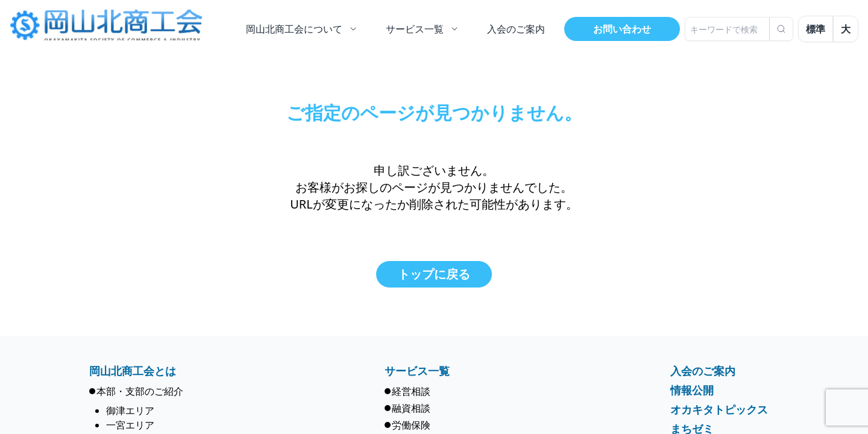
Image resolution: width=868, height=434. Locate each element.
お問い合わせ (622, 29)
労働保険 (411, 425)
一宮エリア (130, 425)
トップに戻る (434, 274)
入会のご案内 (703, 371)
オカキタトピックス (719, 409)
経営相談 (411, 391)
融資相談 (411, 408)
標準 (816, 29)
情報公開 (692, 390)
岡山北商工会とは (133, 371)
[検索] (781, 29)
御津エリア (130, 410)
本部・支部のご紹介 (140, 391)
